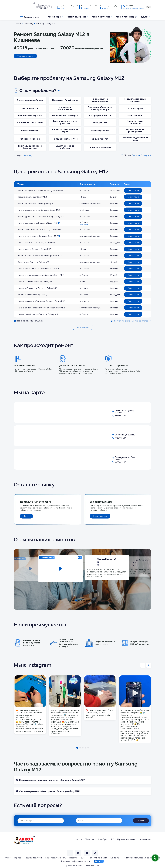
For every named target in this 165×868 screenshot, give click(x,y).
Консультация (133, 190)
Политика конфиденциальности (76, 861)
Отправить (141, 821)
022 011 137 (130, 6)
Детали (26, 516)
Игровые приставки (126, 839)
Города (18, 858)
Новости (73, 858)
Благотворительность (56, 858)
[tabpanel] (60, 569)
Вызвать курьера (100, 516)
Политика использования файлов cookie (141, 858)
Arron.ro (99, 861)
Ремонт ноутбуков (101, 17)
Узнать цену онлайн (25, 56)
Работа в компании (98, 858)
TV (112, 839)
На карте (60, 8)
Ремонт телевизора (126, 17)
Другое (145, 17)
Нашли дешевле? (83, 327)
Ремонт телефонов (77, 17)
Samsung (28, 155)
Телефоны (90, 839)
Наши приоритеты (33, 858)
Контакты (115, 858)
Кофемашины (145, 839)
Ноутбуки (103, 839)
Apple (79, 839)
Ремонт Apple (54, 17)
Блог (83, 858)
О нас (8, 858)
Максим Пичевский (106, 559)
